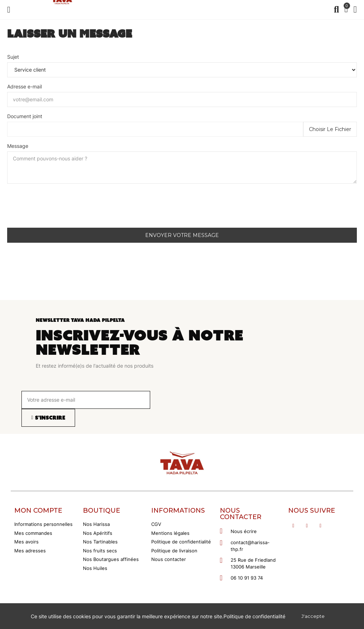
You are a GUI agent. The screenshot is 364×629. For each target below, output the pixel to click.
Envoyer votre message (182, 235)
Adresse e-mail (24, 86)
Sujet (13, 57)
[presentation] (62, 208)
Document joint (25, 116)
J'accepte (313, 616)
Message (18, 146)
